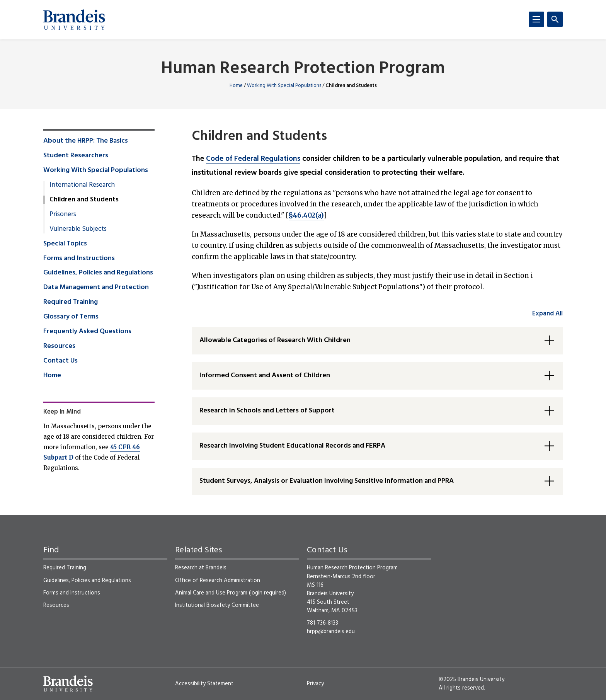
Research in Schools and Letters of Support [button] (267, 411)
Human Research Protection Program (303, 69)
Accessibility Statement (204, 684)
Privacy (315, 684)
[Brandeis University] (74, 20)
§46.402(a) (306, 215)
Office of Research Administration (218, 581)
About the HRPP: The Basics (86, 141)
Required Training (71, 302)
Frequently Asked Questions (87, 332)
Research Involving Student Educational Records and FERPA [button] (292, 446)
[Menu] (536, 19)
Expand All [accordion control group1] (547, 314)
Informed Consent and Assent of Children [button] (265, 376)
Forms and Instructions (79, 259)
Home (236, 86)
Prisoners (63, 215)
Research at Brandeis (201, 568)
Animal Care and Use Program (211, 593)
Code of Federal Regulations (253, 159)
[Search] (555, 19)
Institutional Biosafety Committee (217, 605)
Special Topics (65, 244)
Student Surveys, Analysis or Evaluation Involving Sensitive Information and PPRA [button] (327, 481)
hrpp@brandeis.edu (331, 632)
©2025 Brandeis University (472, 680)
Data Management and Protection (96, 288)
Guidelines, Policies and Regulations (98, 273)
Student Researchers (76, 156)
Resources (59, 346)
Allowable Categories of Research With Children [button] (275, 340)
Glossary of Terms (71, 317)
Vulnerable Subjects (78, 229)
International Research (82, 185)
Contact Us (60, 361)
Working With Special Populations (284, 86)
